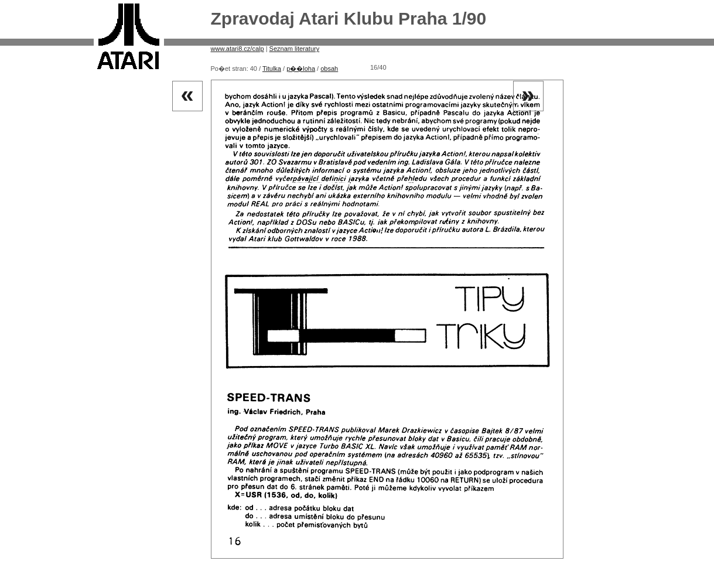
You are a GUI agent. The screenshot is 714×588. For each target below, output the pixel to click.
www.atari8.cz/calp (238, 49)
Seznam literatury (295, 49)
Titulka (272, 69)
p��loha (301, 69)
